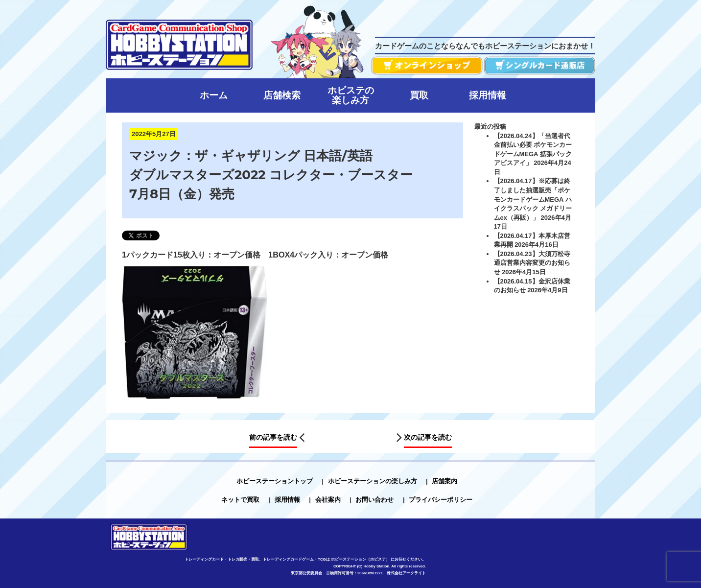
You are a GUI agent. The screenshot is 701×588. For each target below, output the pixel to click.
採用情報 (287, 500)
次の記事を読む (428, 438)
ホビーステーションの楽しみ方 (373, 481)
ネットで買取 (240, 500)
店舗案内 (444, 481)
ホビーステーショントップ (275, 481)
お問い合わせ (374, 500)
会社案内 (328, 500)
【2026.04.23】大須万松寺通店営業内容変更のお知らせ (532, 263)
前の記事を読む (273, 438)
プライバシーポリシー (441, 500)
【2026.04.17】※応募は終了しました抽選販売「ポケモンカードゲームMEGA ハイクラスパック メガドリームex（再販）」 (533, 199)
